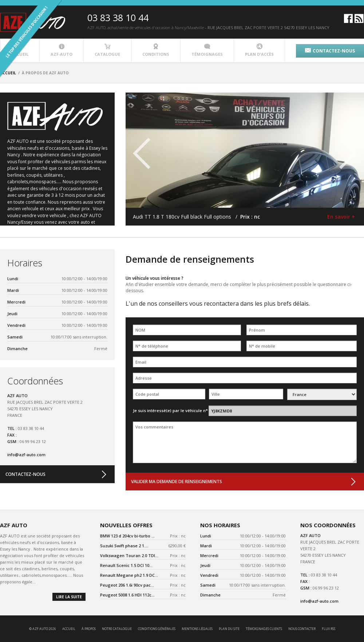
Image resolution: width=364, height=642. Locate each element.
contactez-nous (330, 51)
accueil (69, 629)
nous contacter (302, 629)
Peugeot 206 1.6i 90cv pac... (127, 585)
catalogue (107, 50)
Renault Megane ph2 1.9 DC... (129, 575)
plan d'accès (259, 50)
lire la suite (69, 597)
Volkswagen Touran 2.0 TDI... (129, 555)
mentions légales (197, 629)
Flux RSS (329, 629)
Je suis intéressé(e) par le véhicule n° (170, 410)
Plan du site (229, 629)
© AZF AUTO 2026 (43, 629)
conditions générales (157, 629)
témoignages (207, 50)
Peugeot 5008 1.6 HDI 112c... (127, 595)
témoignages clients (264, 629)
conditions (156, 50)
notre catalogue (117, 629)
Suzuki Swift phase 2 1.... (124, 546)
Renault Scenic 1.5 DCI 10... (126, 565)
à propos (89, 629)
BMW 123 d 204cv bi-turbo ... (127, 536)
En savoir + (341, 217)
